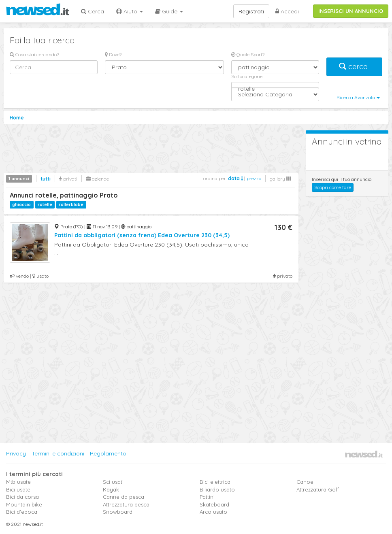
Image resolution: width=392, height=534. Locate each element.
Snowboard (118, 512)
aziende (97, 179)
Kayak (111, 489)
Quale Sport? (248, 54)
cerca (354, 67)
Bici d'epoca (22, 512)
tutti (46, 179)
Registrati (251, 11)
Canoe (305, 482)
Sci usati (113, 482)
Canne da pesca (124, 497)
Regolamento (108, 453)
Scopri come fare (333, 187)
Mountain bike (24, 504)
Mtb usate (18, 482)
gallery (280, 179)
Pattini (207, 497)
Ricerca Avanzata (358, 97)
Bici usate (18, 489)
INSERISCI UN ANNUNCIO (351, 11)
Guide (169, 11)
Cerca (93, 11)
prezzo (254, 178)
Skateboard (214, 504)
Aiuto (130, 11)
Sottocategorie (247, 76)
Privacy (16, 453)
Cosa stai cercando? (34, 54)
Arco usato (213, 512)
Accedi (287, 11)
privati (68, 179)
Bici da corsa (22, 497)
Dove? (113, 54)
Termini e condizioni (58, 453)
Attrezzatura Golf (318, 489)
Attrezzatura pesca (126, 504)
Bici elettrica (215, 482)
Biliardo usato (217, 489)
